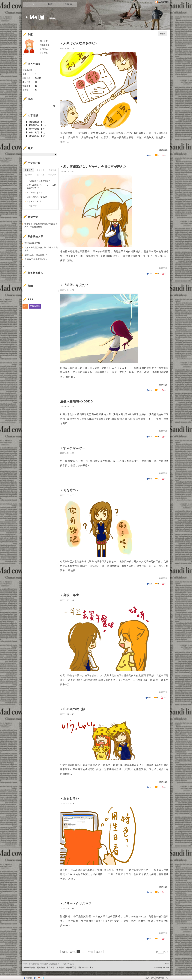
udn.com (166, 967)
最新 (163, 34)
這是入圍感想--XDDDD (76, 401)
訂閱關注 (44, 49)
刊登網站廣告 (29, 967)
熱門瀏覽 (29, 175)
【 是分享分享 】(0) (35, 136)
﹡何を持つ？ (70, 490)
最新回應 (40, 170)
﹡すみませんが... (73, 448)
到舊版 (52, 18)
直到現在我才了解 (32, 243)
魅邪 (24, 54)
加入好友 (44, 41)
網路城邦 (160, 978)
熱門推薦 (52, 175)
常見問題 (51, 967)
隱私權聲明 (83, 967)
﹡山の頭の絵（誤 (73, 709)
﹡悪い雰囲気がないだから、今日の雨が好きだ (93, 167)
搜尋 (54, 106)
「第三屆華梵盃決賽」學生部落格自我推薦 (41, 249)
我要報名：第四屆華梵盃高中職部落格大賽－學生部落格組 (41, 225)
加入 (153, 978)
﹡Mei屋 (34, 17)
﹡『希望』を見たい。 (76, 285)
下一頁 (90, 952)
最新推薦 (52, 170)
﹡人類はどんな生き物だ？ (79, 43)
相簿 (50, 4)
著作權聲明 (71, 967)
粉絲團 (29, 978)
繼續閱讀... (164, 150)
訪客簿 (68, 4)
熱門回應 (40, 175)
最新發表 (29, 170)
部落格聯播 (35, 306)
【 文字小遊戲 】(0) (35, 129)
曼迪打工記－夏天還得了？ (36, 255)
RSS (25, 306)
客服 (91, 967)
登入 (147, 978)
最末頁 (99, 952)
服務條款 (60, 967)
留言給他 (44, 53)
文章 (32, 4)
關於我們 (41, 967)
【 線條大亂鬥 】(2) (35, 132)
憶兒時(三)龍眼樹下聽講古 (36, 259)
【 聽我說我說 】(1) (35, 122)
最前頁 (65, 952)
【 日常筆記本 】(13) (36, 125)
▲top (167, 964)
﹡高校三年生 (70, 595)
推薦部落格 (45, 45)
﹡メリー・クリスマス (76, 903)
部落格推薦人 (35, 273)
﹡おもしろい (70, 798)
